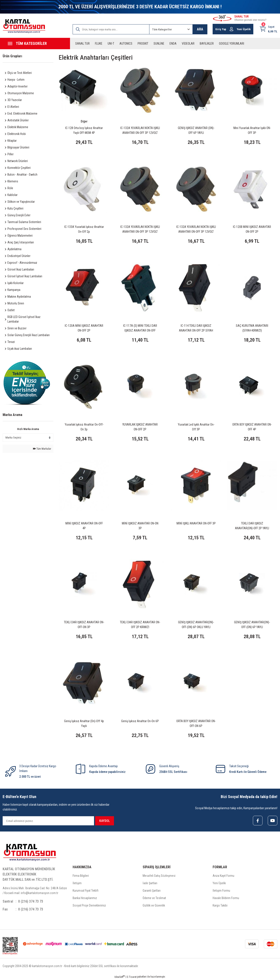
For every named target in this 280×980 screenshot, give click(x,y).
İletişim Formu (221, 891)
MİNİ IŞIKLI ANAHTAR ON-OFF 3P (196, 523)
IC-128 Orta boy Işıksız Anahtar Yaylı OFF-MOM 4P (84, 130)
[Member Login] (231, 29)
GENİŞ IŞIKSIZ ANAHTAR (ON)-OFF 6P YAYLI (196, 130)
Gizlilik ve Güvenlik (154, 905)
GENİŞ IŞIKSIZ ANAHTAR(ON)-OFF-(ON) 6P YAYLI (252, 625)
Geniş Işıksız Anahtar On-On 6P (140, 721)
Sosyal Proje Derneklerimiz (89, 905)
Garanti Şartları (152, 891)
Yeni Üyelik (219, 883)
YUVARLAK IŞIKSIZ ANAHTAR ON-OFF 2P (140, 427)
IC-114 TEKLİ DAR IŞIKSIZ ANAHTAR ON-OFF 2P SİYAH (196, 328)
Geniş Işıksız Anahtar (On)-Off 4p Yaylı (84, 723)
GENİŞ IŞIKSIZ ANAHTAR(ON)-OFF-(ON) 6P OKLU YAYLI (196, 625)
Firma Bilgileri (81, 876)
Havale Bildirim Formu (226, 898)
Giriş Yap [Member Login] (221, 29)
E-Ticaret (132, 977)
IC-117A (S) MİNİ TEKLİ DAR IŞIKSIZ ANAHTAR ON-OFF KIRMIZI (140, 328)
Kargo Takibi (220, 905)
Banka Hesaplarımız (85, 898)
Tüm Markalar (42, 449)
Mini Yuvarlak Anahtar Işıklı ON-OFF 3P (252, 130)
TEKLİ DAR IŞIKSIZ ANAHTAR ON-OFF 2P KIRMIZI (140, 625)
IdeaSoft (120, 977)
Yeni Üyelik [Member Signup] (244, 29)
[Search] (111, 29)
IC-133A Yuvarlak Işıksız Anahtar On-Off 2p (84, 229)
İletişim (77, 883)
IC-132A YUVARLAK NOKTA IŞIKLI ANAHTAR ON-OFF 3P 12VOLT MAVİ (140, 131)
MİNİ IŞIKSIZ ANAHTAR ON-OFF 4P (84, 526)
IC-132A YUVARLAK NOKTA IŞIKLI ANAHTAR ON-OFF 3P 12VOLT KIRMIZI (196, 230)
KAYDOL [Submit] (105, 821)
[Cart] (268, 29)
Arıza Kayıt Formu (223, 876)
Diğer (84, 121)
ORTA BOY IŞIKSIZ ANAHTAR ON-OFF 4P (252, 427)
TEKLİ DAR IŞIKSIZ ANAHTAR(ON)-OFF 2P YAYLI (252, 526)
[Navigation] (35, 44)
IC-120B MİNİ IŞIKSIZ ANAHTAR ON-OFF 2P (252, 229)
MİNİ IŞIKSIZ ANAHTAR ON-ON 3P (140, 526)
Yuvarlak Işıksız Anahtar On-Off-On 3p (84, 427)
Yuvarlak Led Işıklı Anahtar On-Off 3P (196, 427)
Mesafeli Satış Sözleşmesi (159, 876)
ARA (200, 29)
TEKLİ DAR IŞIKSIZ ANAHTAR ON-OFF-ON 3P (84, 625)
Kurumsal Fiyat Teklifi (86, 891)
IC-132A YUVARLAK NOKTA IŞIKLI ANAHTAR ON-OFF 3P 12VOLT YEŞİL (140, 230)
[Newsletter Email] (48, 821)
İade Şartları (150, 883)
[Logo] (24, 26)
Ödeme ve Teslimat (154, 898)
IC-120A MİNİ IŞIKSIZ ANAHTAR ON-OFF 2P (84, 328)
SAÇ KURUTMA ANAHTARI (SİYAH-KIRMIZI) (252, 328)
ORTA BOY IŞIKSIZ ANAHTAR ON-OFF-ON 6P (196, 723)
